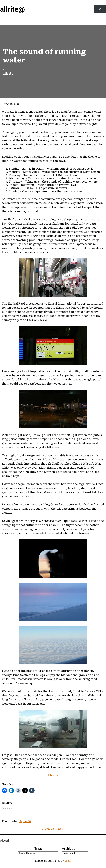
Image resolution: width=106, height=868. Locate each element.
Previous (48, 829)
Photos (53, 775)
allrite (68, 861)
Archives (68, 849)
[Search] (100, 9)
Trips (38, 849)
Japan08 (25, 821)
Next (61, 829)
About (5, 840)
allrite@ (12, 9)
